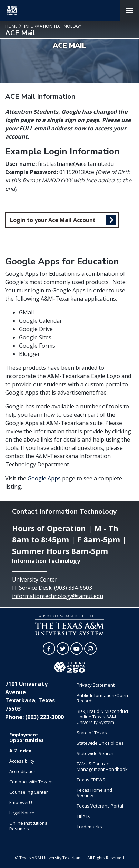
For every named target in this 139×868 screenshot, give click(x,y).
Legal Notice (22, 813)
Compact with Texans (32, 782)
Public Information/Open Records (102, 698)
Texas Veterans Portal (100, 806)
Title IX (83, 816)
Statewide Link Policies (100, 743)
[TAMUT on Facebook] (49, 649)
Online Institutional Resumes (29, 826)
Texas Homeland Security (94, 793)
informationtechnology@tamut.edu (58, 596)
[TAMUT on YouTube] (77, 649)
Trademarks (89, 827)
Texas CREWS (91, 780)
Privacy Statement (96, 685)
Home (11, 26)
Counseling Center (29, 792)
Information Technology (52, 26)
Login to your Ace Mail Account (53, 220)
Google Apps (44, 478)
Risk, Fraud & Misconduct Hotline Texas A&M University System (102, 717)
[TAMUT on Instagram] (90, 649)
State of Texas (92, 733)
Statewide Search (95, 753)
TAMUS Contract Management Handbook (102, 766)
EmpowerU (21, 802)
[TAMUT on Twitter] (63, 649)
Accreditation (23, 771)
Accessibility (22, 761)
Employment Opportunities (26, 737)
